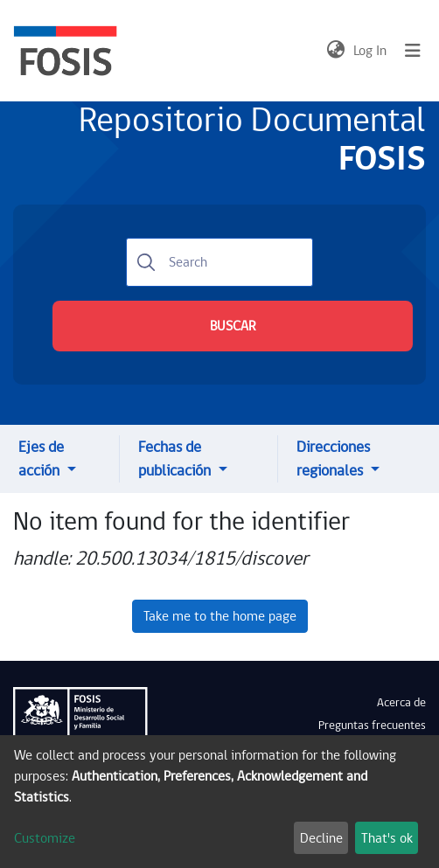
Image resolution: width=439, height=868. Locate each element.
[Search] (219, 262)
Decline (321, 838)
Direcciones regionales (333, 459)
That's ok (387, 838)
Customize (45, 838)
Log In (371, 51)
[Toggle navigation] (413, 51)
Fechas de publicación (176, 459)
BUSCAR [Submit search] (233, 326)
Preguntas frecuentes (372, 726)
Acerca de (401, 703)
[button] (335, 51)
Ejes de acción (41, 459)
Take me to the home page (220, 616)
